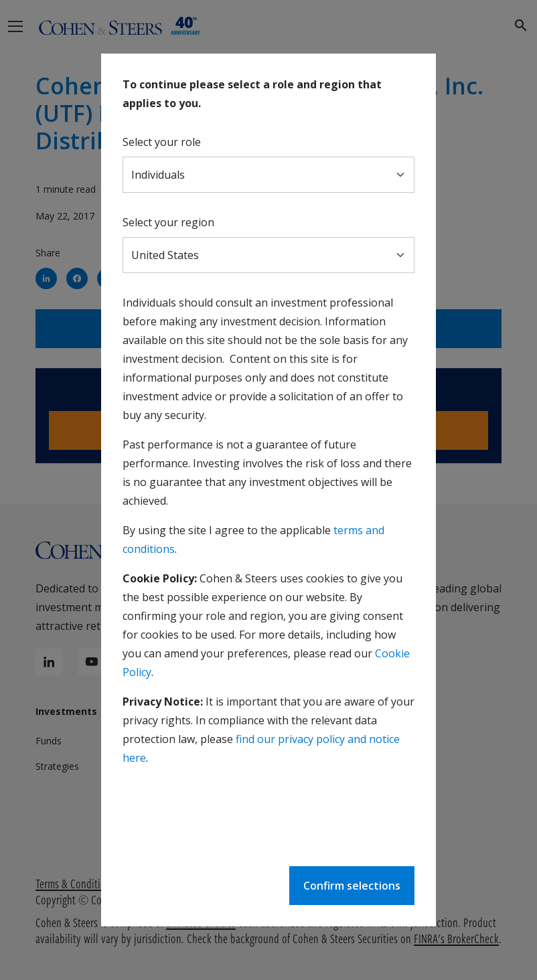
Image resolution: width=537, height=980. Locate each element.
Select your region (168, 222)
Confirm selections (352, 886)
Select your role (162, 142)
